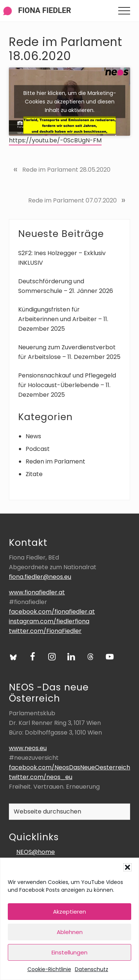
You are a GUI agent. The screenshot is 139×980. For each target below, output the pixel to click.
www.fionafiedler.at (37, 592)
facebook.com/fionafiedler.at (52, 612)
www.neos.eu (28, 748)
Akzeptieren (69, 912)
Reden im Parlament (55, 461)
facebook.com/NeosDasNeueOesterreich (69, 767)
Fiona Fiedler (45, 10)
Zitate (34, 474)
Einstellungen (69, 952)
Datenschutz (92, 969)
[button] (128, 867)
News (33, 436)
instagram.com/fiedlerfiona (49, 621)
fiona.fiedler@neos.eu (40, 577)
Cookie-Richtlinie (49, 969)
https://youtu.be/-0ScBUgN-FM (55, 140)
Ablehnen (70, 932)
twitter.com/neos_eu (41, 777)
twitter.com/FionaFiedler (45, 631)
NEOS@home (36, 852)
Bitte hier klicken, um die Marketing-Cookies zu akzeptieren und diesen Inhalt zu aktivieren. (70, 101)
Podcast (38, 449)
